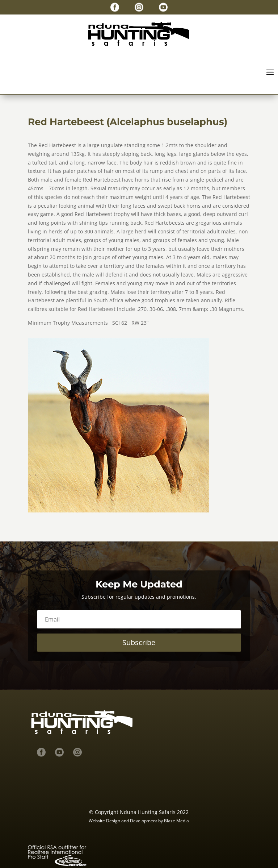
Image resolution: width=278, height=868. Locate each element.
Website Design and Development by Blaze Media (139, 821)
